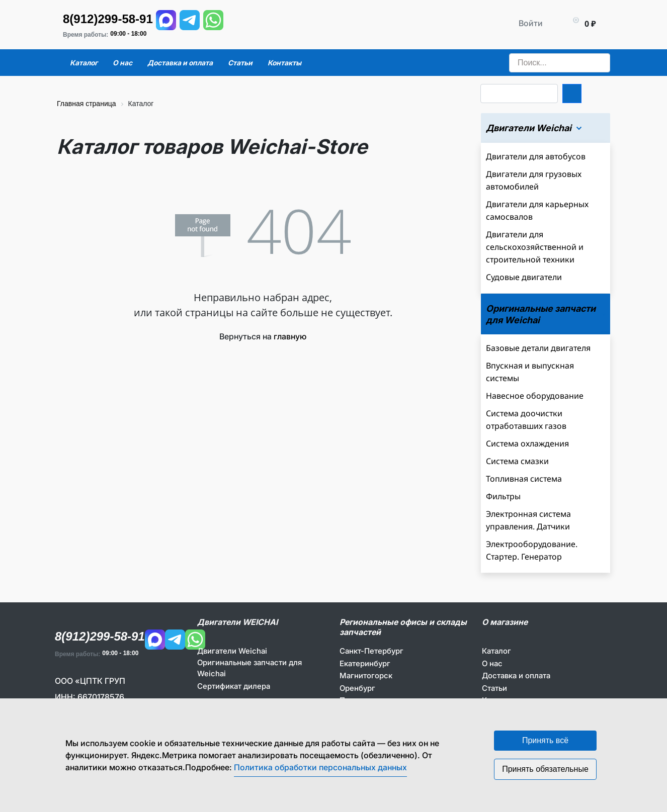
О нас (492, 663)
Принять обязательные (545, 769)
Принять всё (545, 740)
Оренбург (357, 688)
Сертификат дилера (234, 686)
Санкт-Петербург (371, 651)
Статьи (494, 688)
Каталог (496, 651)
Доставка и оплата (516, 675)
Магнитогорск (366, 675)
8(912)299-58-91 (108, 19)
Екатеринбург (365, 663)
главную (290, 336)
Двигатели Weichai (232, 651)
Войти (531, 23)
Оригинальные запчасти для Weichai (249, 668)
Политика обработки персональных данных (320, 767)
